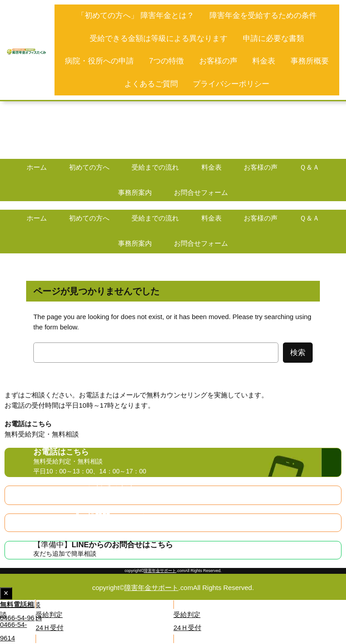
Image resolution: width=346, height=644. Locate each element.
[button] (86, 612)
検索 (298, 353)
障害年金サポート (160, 571)
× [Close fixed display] (8, 594)
